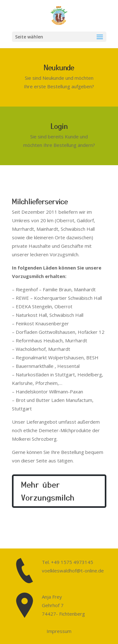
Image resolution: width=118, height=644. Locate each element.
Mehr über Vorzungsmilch (48, 491)
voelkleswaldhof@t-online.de (73, 571)
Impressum (59, 631)
